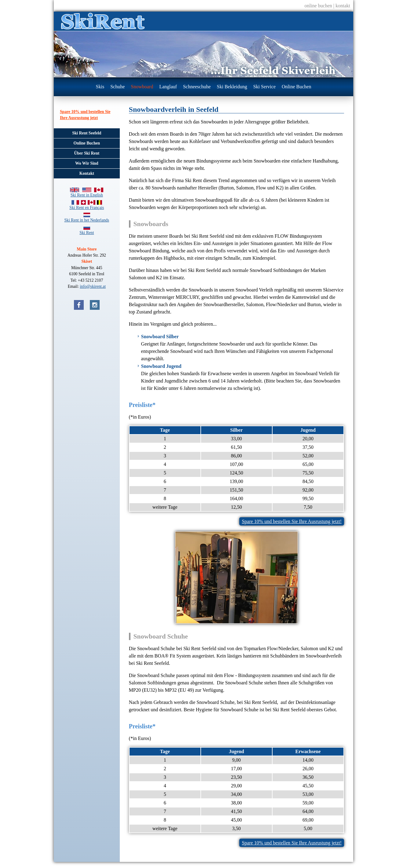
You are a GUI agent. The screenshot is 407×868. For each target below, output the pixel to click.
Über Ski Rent (87, 153)
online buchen (318, 6)
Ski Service (264, 87)
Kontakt (87, 173)
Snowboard (142, 87)
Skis (100, 87)
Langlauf (168, 87)
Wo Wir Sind (87, 163)
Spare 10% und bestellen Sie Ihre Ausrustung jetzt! (292, 521)
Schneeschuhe (197, 87)
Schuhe (117, 87)
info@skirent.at (93, 286)
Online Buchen (296, 87)
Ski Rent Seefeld (87, 133)
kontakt (343, 6)
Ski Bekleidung (232, 87)
